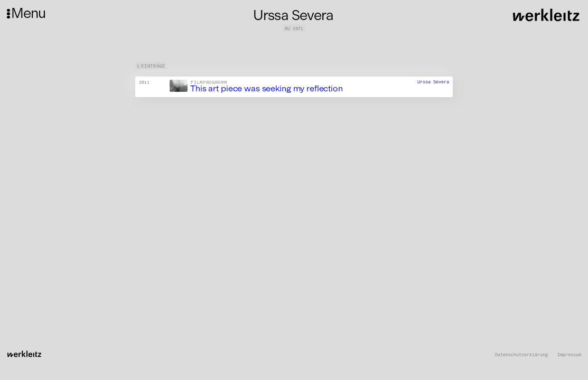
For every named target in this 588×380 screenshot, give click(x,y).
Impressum (569, 355)
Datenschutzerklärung (521, 355)
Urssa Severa (433, 82)
